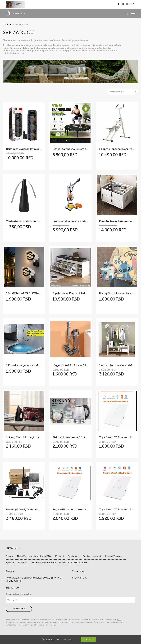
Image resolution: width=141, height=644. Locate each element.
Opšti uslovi (73, 556)
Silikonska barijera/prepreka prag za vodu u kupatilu (24, 365)
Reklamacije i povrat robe (43, 563)
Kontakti (60, 556)
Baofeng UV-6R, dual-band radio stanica (24, 509)
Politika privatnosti (92, 556)
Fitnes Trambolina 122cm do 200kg (70, 149)
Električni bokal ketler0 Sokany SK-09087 (70, 437)
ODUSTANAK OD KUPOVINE (73, 563)
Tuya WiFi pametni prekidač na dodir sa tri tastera (70, 509)
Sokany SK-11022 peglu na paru (24, 437)
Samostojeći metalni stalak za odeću (117, 365)
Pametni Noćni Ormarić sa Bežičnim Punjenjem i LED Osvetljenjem (117, 221)
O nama (10, 556)
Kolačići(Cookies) (114, 556)
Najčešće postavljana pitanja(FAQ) (34, 556)
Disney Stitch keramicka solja (117, 293)
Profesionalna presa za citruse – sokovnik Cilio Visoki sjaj (70, 221)
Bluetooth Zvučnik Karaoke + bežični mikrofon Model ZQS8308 (24, 149)
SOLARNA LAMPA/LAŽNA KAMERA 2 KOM (24, 293)
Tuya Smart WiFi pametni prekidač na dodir (117, 509)
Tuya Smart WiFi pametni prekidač (117, 437)
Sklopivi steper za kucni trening (117, 149)
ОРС (119, 620)
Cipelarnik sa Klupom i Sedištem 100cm (70, 293)
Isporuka (10, 563)
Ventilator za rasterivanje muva (24, 221)
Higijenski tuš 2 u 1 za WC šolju (70, 365)
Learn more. (67, 639)
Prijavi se (23, 563)
